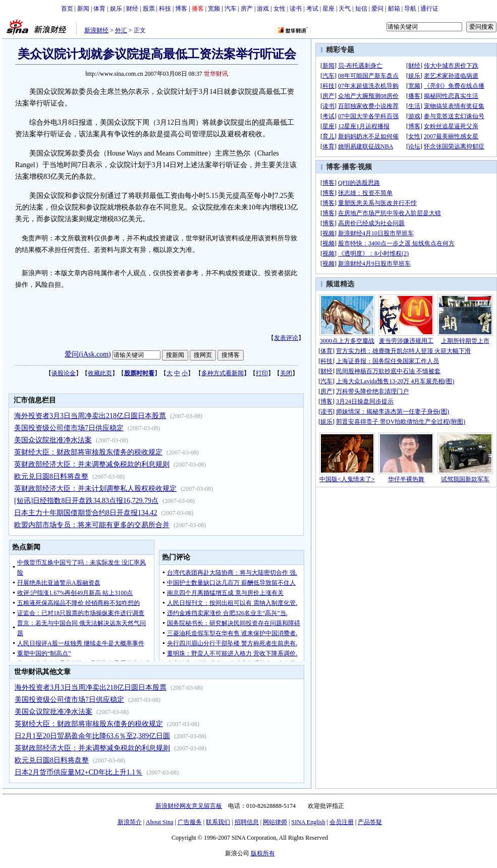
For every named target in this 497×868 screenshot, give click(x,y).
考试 (312, 9)
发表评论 (286, 338)
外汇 (121, 30)
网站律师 (275, 822)
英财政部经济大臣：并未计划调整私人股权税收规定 (95, 489)
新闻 (83, 9)
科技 (165, 9)
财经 (132, 9)
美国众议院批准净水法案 (53, 440)
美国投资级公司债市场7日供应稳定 (69, 428)
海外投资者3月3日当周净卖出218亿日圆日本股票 (90, 416)
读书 (296, 9)
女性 (280, 9)
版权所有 (263, 853)
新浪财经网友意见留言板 (189, 806)
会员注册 (342, 822)
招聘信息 (247, 822)
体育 (99, 9)
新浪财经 (96, 30)
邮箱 (394, 9)
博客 (181, 9)
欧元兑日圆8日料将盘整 (51, 476)
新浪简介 (130, 822)
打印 (262, 373)
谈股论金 (64, 373)
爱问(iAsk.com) (88, 354)
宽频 (214, 9)
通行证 (429, 9)
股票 (149, 9)
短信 (361, 9)
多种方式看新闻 (223, 373)
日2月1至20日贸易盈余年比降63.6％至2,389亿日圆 (92, 736)
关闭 (286, 373)
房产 (247, 9)
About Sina (159, 822)
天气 (345, 9)
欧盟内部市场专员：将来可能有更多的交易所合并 (92, 525)
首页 (67, 9)
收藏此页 (100, 373)
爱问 (377, 9)
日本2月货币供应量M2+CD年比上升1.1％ (78, 772)
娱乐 (116, 9)
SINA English (308, 822)
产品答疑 (370, 822)
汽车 (231, 9)
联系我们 (218, 822)
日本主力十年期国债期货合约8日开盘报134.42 (86, 513)
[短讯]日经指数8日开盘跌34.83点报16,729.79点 (86, 501)
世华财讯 (216, 74)
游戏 (263, 9)
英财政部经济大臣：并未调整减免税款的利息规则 (92, 464)
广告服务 (190, 822)
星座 (328, 9)
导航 (410, 9)
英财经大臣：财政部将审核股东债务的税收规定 (88, 452)
